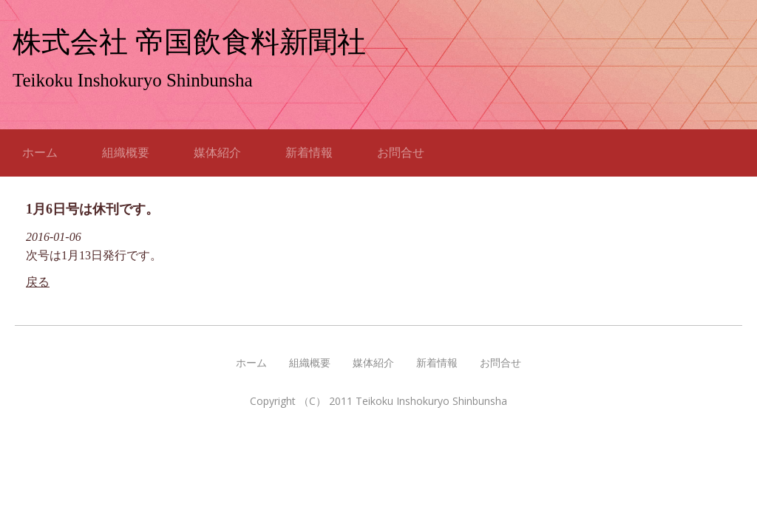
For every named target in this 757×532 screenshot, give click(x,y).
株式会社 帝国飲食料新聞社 (189, 42)
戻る (38, 282)
